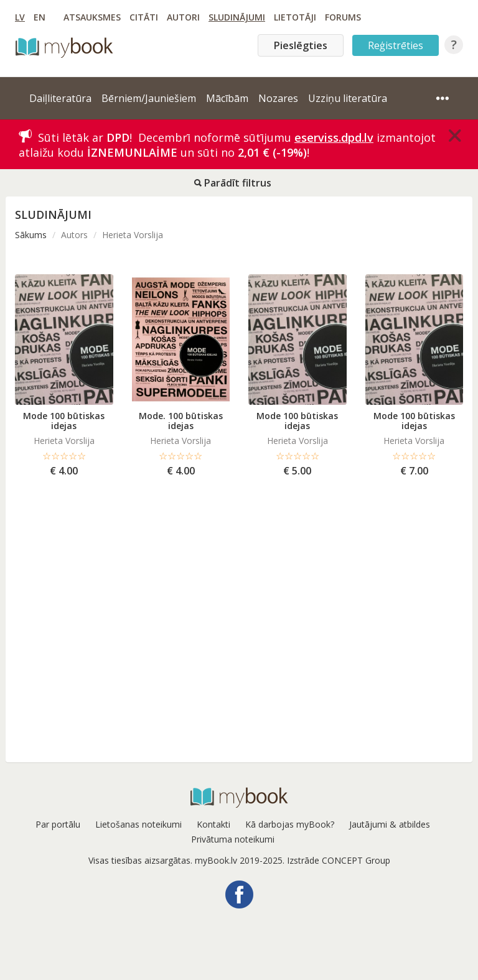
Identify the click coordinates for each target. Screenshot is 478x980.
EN (40, 17)
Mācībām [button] (227, 98)
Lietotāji (295, 17)
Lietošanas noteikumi (138, 824)
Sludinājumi (237, 17)
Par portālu (58, 824)
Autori (183, 17)
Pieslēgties (301, 45)
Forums (343, 17)
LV (20, 17)
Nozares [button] (278, 98)
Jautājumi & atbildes (390, 824)
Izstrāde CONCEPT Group (339, 860)
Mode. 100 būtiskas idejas (181, 420)
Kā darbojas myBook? (290, 824)
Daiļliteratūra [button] (60, 98)
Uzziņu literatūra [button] (348, 98)
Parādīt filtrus (233, 183)
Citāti (144, 17)
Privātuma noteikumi (233, 839)
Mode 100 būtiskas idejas (64, 420)
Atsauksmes (92, 17)
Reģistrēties (396, 45)
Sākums (31, 235)
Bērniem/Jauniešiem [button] (149, 98)
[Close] (455, 136)
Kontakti (213, 824)
